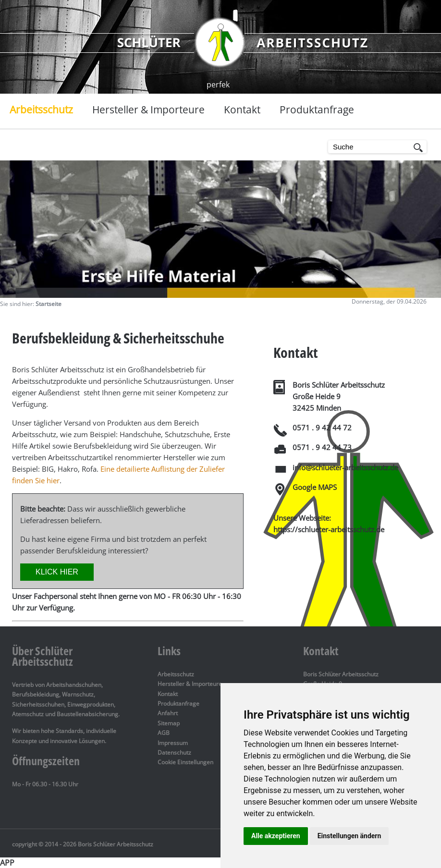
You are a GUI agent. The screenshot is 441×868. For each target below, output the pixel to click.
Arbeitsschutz (176, 674)
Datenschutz (174, 752)
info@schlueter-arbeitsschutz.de (345, 467)
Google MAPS (315, 487)
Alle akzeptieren (276, 836)
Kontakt (168, 694)
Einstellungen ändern (349, 836)
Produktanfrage (178, 703)
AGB (164, 733)
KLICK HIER (57, 572)
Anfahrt (168, 713)
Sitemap (169, 723)
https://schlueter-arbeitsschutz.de (329, 529)
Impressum (173, 743)
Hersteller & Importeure (190, 684)
